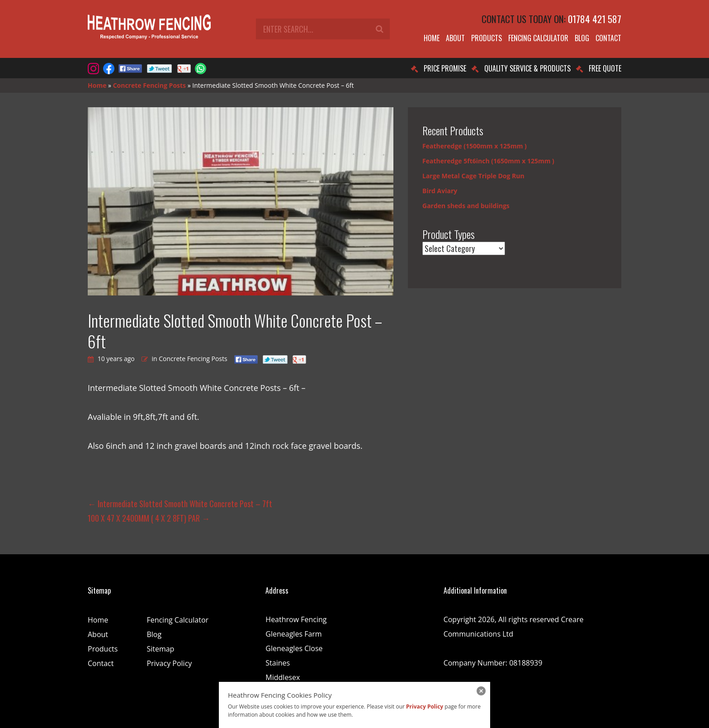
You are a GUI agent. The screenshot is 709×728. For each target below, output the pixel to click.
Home (432, 38)
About (455, 38)
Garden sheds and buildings (466, 206)
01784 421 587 (595, 19)
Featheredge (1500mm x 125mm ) (475, 146)
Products (487, 38)
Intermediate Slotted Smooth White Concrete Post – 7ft (180, 504)
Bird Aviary (440, 191)
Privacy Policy (169, 663)
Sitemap (160, 649)
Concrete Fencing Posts (149, 85)
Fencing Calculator (538, 38)
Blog (582, 38)
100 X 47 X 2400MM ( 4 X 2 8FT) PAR (149, 518)
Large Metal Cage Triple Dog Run (473, 176)
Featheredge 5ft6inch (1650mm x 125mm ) (488, 161)
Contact (608, 38)
